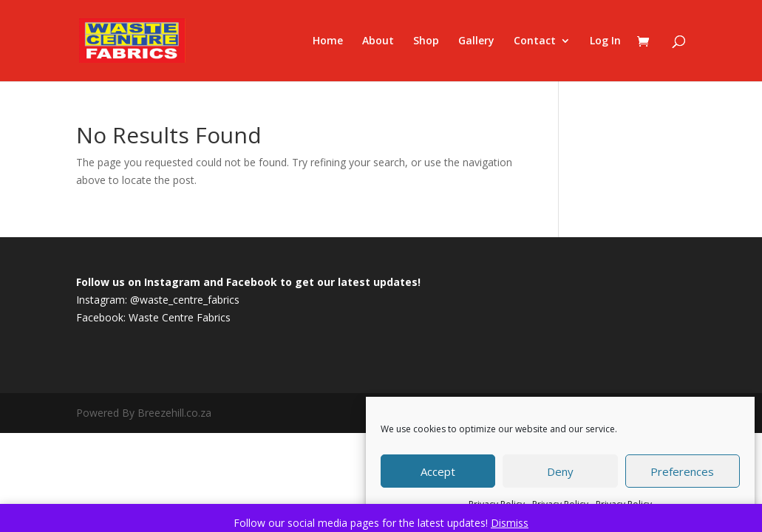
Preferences (682, 471)
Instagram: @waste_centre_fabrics (158, 300)
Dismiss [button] (510, 523)
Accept (438, 471)
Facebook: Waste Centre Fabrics (153, 317)
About (378, 41)
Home (328, 41)
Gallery (476, 41)
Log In (605, 41)
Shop (426, 41)
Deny (560, 471)
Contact (535, 41)
